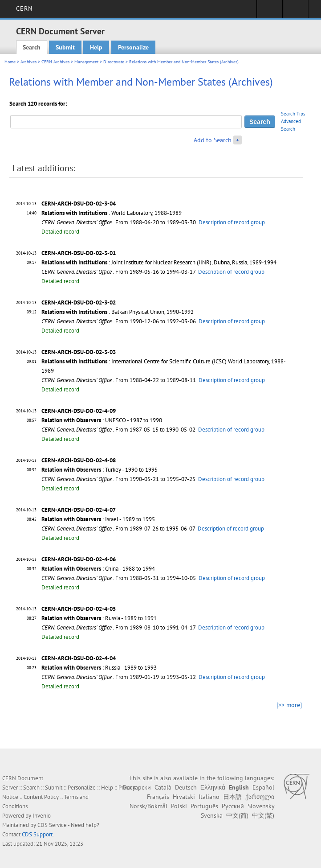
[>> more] (289, 705)
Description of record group (232, 222)
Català (163, 787)
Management (86, 62)
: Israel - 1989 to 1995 (98, 519)
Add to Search (213, 140)
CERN (24, 8)
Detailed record (60, 232)
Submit (65, 47)
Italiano (209, 797)
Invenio (42, 816)
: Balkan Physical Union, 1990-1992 (118, 312)
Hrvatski (184, 797)
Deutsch (186, 787)
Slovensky (261, 806)
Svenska (212, 815)
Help (96, 47)
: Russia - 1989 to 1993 (99, 668)
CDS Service (52, 825)
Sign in (270, 12)
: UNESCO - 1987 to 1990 (102, 420)
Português (204, 806)
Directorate (114, 62)
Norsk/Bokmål (148, 806)
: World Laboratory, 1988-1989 (112, 213)
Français (158, 797)
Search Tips (293, 114)
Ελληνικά (213, 787)
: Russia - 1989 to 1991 (99, 618)
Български (137, 787)
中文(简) (237, 815)
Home (10, 62)
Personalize (133, 47)
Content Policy (41, 797)
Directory (295, 12)
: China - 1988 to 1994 (98, 569)
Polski (179, 806)
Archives (28, 62)
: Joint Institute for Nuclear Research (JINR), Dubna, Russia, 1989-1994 (159, 262)
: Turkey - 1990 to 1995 (100, 470)
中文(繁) (263, 815)
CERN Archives (55, 62)
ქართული (260, 797)
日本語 (232, 797)
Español (263, 787)
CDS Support (37, 834)
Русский (233, 806)
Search (32, 47)
